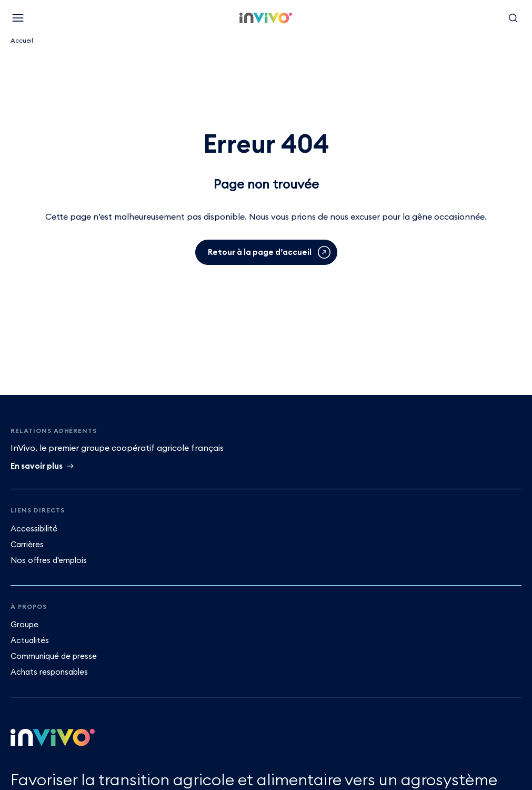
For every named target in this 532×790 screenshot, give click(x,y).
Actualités (30, 640)
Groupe (24, 624)
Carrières (27, 544)
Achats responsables (49, 672)
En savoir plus (37, 466)
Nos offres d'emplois (49, 560)
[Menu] (18, 18)
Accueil (22, 40)
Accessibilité (34, 529)
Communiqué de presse (54, 656)
